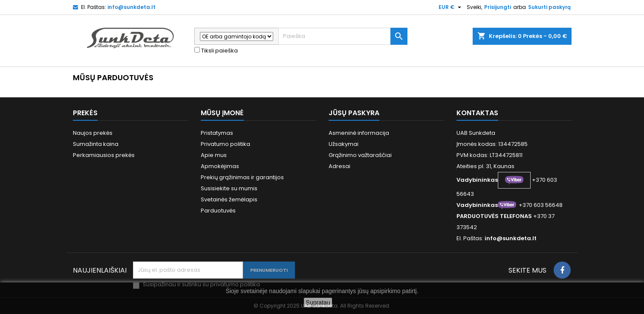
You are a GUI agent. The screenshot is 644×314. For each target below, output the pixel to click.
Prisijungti (498, 7)
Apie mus (214, 155)
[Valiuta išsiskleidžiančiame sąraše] (451, 7)
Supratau (318, 302)
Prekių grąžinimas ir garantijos (242, 177)
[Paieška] (343, 36)
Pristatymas (217, 133)
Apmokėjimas (220, 166)
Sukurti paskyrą (549, 7)
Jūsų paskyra (354, 113)
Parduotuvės (218, 211)
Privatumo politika (225, 144)
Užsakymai (344, 144)
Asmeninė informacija (359, 133)
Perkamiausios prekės (104, 155)
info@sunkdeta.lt (131, 7)
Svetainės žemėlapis (229, 199)
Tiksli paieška (216, 51)
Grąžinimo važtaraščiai (360, 155)
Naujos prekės (93, 133)
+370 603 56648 (541, 205)
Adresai (339, 166)
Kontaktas (477, 113)
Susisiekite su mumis (229, 188)
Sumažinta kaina (96, 144)
